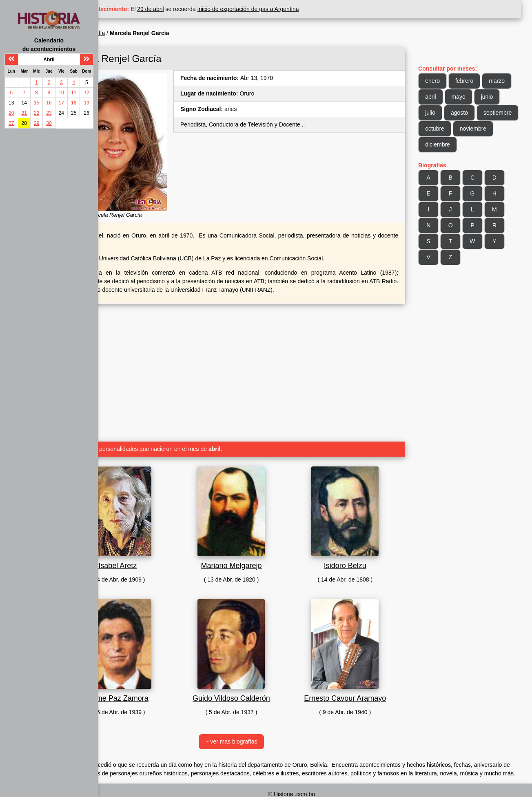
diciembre (492, 144)
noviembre (451, 144)
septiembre (452, 129)
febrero (477, 81)
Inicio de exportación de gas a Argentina (298, 9)
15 (37, 103)
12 (87, 93)
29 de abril (201, 9)
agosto (472, 113)
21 (24, 113)
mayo (471, 97)
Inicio (118, 33)
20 (11, 113)
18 (74, 103)
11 (74, 93)
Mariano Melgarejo (263, 549)
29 (37, 123)
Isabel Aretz (162, 549)
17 (61, 103)
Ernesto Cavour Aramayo (364, 682)
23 (49, 113)
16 (49, 103)
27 (11, 123)
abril (443, 97)
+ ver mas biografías (263, 725)
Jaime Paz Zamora (161, 682)
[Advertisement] (263, 353)
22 (37, 113)
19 (87, 103)
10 (61, 93)
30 (49, 123)
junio (499, 97)
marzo (509, 81)
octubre (491, 129)
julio (443, 113)
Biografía (144, 33)
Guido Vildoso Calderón (263, 682)
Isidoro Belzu (364, 549)
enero (445, 81)
